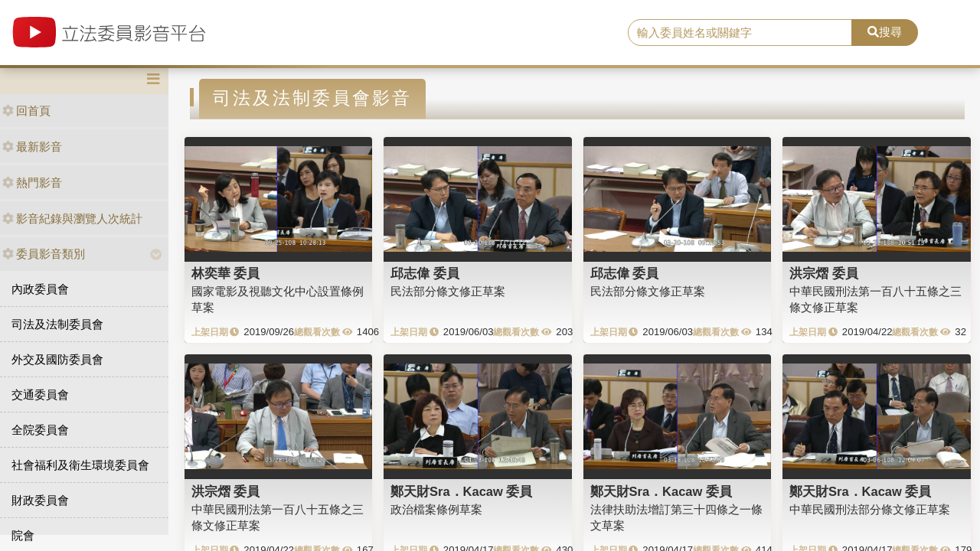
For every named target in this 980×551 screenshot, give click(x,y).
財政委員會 (40, 500)
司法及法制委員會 (57, 324)
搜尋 (885, 32)
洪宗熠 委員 (824, 273)
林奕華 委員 (226, 273)
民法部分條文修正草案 (448, 291)
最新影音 (32, 147)
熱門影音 (32, 183)
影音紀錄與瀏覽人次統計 (72, 218)
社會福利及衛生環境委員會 (80, 465)
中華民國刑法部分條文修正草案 (870, 509)
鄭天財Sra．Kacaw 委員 (461, 491)
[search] (740, 33)
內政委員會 (40, 289)
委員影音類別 (44, 254)
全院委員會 (40, 430)
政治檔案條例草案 (436, 509)
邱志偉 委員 (425, 273)
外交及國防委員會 (57, 359)
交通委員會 (40, 395)
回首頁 (26, 111)
